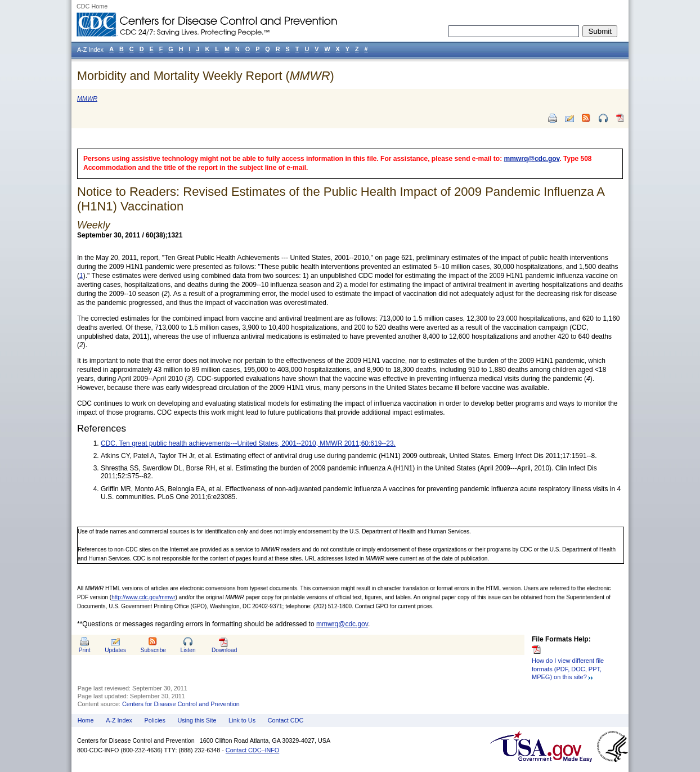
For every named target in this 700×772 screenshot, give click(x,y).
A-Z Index (119, 720)
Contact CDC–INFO (252, 750)
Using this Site (197, 720)
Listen (188, 650)
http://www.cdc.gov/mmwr (143, 597)
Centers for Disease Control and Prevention (181, 704)
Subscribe (153, 650)
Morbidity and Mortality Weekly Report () (206, 76)
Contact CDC (286, 720)
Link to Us (242, 720)
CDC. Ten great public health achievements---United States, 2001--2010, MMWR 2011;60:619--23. (248, 443)
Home (86, 720)
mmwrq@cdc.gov (532, 159)
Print (85, 650)
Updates (115, 650)
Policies (155, 720)
